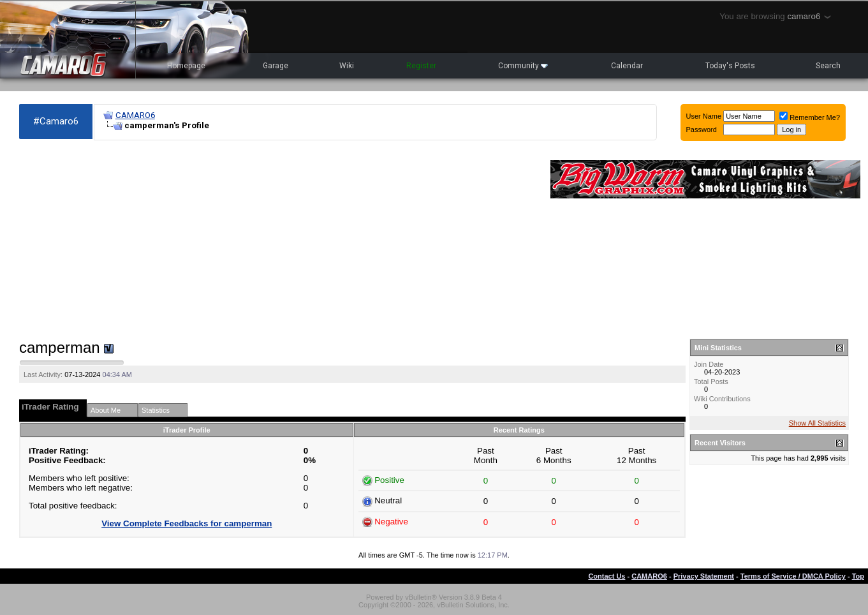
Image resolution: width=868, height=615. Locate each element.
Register (421, 66)
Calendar (627, 66)
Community (523, 66)
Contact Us (607, 576)
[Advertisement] (278, 240)
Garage (276, 66)
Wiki (347, 66)
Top (858, 576)
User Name (704, 116)
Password (702, 130)
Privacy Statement (704, 576)
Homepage (186, 66)
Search (828, 66)
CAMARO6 (135, 115)
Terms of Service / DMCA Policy (793, 576)
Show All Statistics (817, 423)
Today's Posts (730, 66)
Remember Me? (810, 117)
